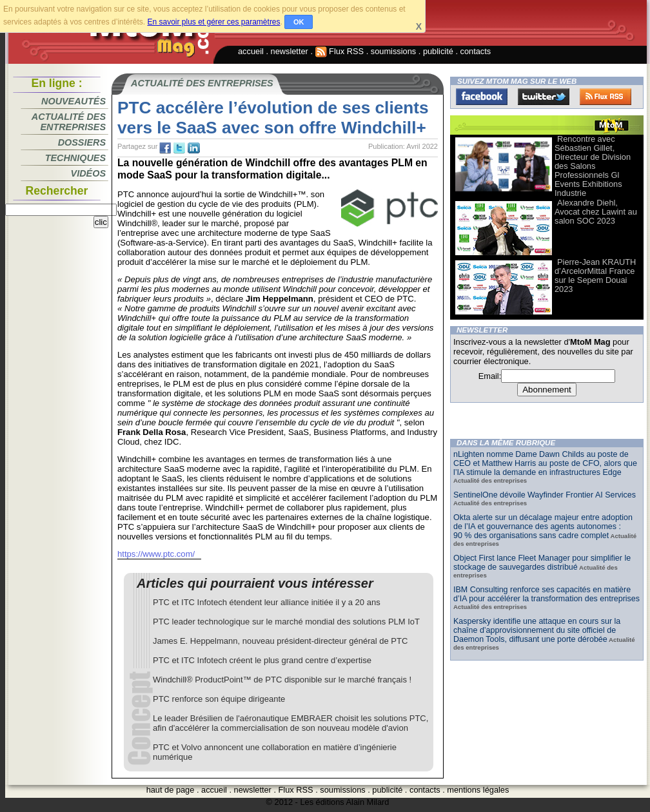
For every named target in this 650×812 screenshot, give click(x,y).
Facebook (482, 97)
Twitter (544, 97)
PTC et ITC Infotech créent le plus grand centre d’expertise (262, 660)
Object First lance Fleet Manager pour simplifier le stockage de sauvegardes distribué (542, 563)
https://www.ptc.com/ (156, 554)
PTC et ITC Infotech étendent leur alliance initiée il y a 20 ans (267, 602)
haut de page (171, 790)
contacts (476, 51)
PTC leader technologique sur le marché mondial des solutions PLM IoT (286, 622)
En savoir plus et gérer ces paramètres (213, 22)
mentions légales (478, 790)
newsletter (290, 51)
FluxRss (606, 97)
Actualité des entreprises (69, 122)
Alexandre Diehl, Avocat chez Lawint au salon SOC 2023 (596, 212)
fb (165, 148)
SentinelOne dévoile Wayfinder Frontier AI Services (545, 495)
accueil (251, 51)
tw (179, 148)
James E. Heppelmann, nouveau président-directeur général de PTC (280, 641)
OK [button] (299, 22)
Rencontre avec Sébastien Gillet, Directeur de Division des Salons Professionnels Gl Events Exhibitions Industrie (593, 166)
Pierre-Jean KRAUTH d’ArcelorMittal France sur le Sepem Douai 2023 (595, 275)
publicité (438, 51)
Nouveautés (74, 101)
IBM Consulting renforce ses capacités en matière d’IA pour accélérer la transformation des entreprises (547, 594)
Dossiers (82, 142)
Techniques (75, 158)
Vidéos (88, 173)
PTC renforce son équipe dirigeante (219, 699)
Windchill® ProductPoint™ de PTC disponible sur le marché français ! (282, 680)
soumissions (393, 51)
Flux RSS (340, 51)
